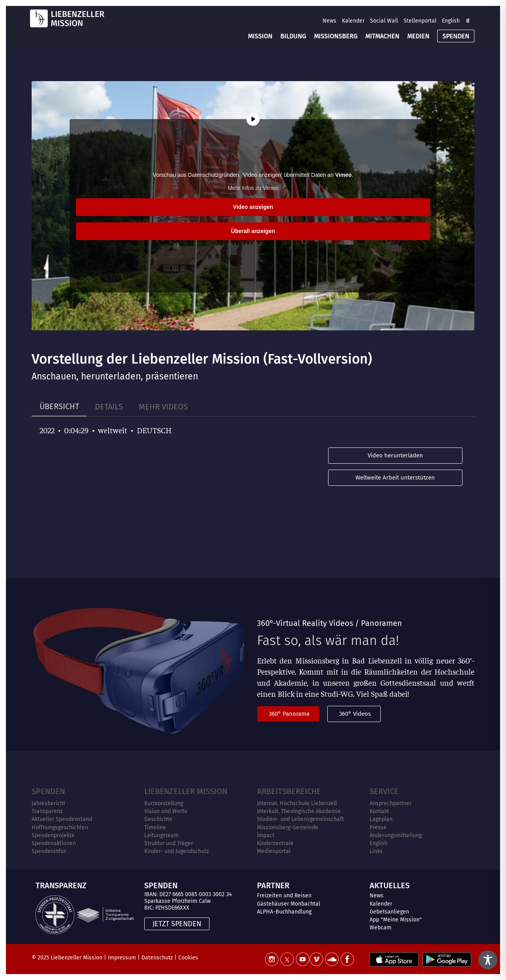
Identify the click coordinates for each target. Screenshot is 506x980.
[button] (468, 21)
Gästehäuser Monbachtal (289, 904)
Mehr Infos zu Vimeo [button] (253, 188)
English (451, 21)
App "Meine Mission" (396, 920)
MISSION (260, 36)
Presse (378, 827)
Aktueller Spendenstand (62, 819)
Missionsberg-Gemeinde (288, 827)
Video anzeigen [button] (253, 207)
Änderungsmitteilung (396, 835)
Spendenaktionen (54, 843)
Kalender (353, 21)
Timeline (155, 827)
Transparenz (47, 811)
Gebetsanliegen (389, 912)
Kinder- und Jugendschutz (177, 851)
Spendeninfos (49, 851)
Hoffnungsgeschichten (60, 827)
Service (384, 791)
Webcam (380, 928)
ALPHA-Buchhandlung (284, 912)
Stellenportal (420, 21)
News (329, 21)
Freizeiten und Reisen (284, 896)
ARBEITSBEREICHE (289, 791)
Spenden (48, 791)
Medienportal (274, 851)
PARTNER (273, 885)
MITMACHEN (382, 36)
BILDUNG (293, 36)
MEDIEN (418, 36)
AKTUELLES (390, 885)
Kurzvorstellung (164, 803)
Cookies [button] (188, 958)
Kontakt (379, 811)
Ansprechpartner (391, 803)
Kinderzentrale (275, 843)
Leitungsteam (161, 835)
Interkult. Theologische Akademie (299, 811)
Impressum (122, 958)
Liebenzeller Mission (186, 791)
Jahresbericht (48, 803)
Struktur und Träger (169, 843)
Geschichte (158, 819)
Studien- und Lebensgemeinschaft (300, 819)
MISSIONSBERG (336, 36)
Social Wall (384, 21)
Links (376, 851)
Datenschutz (157, 958)
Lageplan (381, 819)
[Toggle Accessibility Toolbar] (488, 960)
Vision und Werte (166, 811)
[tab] (59, 407)
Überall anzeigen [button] (253, 231)
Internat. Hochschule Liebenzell (297, 803)
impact (266, 835)
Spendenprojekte (53, 835)
